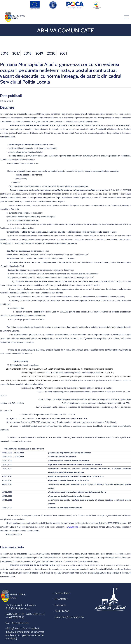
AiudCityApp (62, 607)
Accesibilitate (62, 591)
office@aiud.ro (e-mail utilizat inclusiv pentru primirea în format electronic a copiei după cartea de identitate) (25, 631)
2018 (28, 51)
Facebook (60, 602)
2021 (63, 51)
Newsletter (61, 596)
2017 (16, 51)
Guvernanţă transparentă (69, 613)
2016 (5, 51)
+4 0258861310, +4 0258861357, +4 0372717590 (25, 614)
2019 (39, 51)
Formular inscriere (14, 532)
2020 (51, 51)
